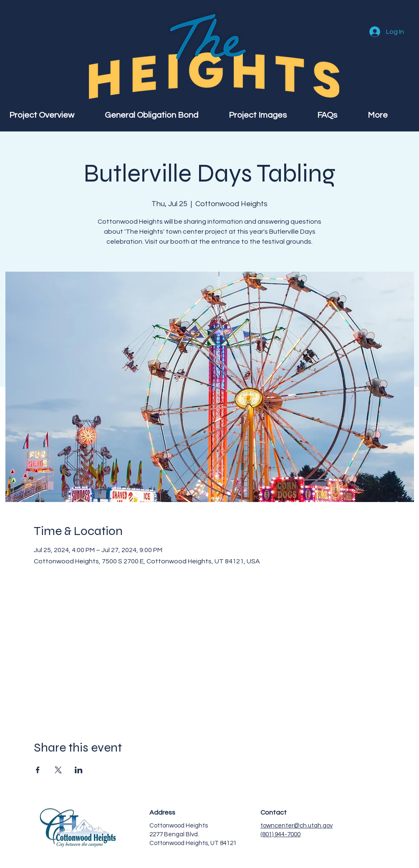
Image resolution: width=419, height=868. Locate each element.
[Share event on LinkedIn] (79, 770)
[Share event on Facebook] (38, 770)
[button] (389, 115)
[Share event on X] (58, 770)
